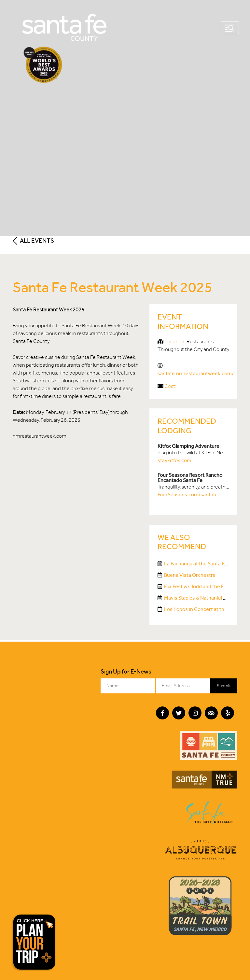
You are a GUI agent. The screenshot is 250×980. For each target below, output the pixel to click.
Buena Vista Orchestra (190, 575)
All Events (33, 241)
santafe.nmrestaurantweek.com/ (196, 373)
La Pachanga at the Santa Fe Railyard (205, 564)
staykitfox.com (174, 460)
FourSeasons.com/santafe (188, 495)
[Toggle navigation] (230, 28)
